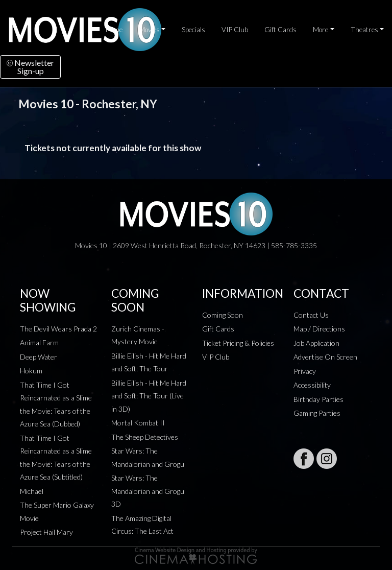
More (321, 30)
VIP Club (235, 30)
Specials (193, 30)
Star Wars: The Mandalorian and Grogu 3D (148, 491)
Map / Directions (319, 329)
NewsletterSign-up (30, 67)
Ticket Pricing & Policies (238, 343)
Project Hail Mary (46, 532)
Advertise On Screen (325, 357)
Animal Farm (39, 342)
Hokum (31, 371)
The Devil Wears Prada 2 (58, 329)
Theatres (364, 30)
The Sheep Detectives (145, 437)
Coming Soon (223, 315)
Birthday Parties (318, 399)
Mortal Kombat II (138, 423)
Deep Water (39, 357)
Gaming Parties (317, 413)
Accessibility (312, 385)
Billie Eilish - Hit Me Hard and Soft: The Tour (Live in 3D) (149, 396)
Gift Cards (280, 30)
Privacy (305, 371)
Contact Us (311, 315)
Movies (149, 30)
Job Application (316, 343)
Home (114, 30)
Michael (32, 491)
